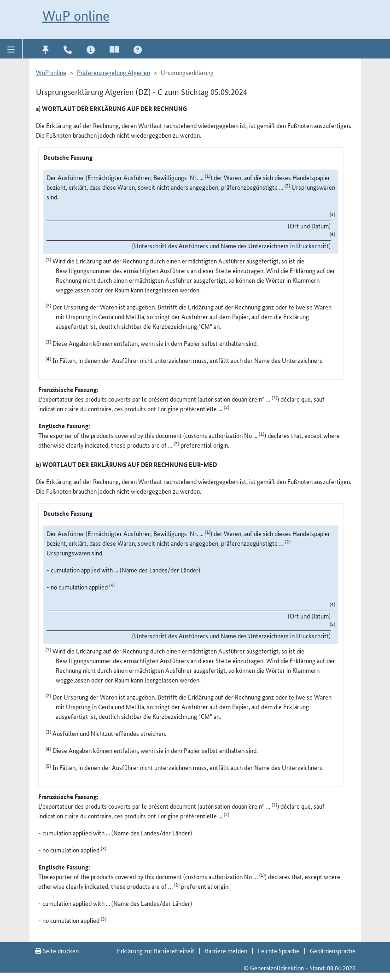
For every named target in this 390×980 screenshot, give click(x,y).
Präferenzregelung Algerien (114, 72)
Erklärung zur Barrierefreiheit (156, 951)
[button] (11, 49)
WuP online (76, 16)
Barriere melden (226, 951)
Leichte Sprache (279, 951)
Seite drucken (57, 951)
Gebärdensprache (333, 951)
